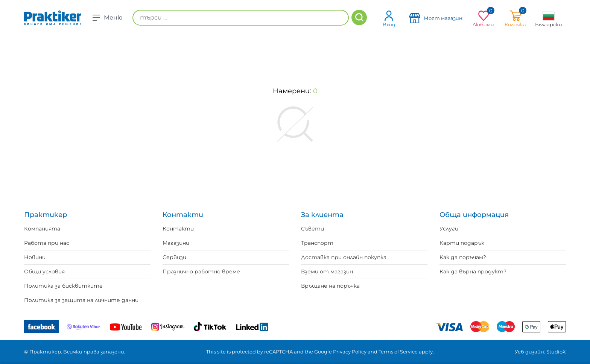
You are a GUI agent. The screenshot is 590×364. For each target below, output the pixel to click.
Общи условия (44, 271)
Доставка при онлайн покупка (344, 257)
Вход (389, 19)
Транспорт (317, 243)
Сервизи (174, 257)
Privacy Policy (350, 352)
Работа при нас (47, 243)
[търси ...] (241, 18)
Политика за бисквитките (63, 286)
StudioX (556, 352)
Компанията (42, 229)
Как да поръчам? (463, 257)
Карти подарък (462, 243)
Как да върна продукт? (473, 271)
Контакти (178, 229)
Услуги (449, 229)
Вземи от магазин (327, 271)
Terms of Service (398, 352)
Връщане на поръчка (330, 286)
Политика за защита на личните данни (81, 300)
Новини (35, 257)
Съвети (312, 229)
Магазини (176, 243)
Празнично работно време (201, 271)
